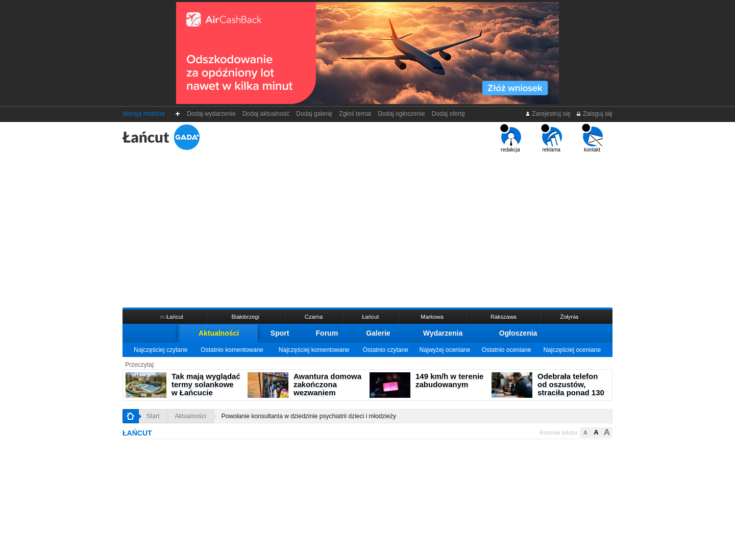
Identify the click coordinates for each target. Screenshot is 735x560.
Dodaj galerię (314, 114)
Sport (280, 333)
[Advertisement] (367, 229)
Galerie (378, 333)
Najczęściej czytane (161, 350)
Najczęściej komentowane (314, 350)
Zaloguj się (594, 114)
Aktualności (219, 333)
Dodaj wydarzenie (212, 114)
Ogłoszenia (518, 333)
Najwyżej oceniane (445, 350)
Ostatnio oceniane (507, 350)
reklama (552, 138)
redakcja (511, 138)
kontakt (592, 138)
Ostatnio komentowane (232, 350)
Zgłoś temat (355, 114)
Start (153, 416)
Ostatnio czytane (385, 350)
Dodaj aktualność (266, 114)
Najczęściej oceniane (572, 350)
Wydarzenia (443, 333)
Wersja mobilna (143, 114)
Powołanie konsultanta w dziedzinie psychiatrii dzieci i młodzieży (309, 416)
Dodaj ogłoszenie (401, 114)
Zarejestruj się (548, 114)
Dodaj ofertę (448, 114)
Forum (327, 333)
